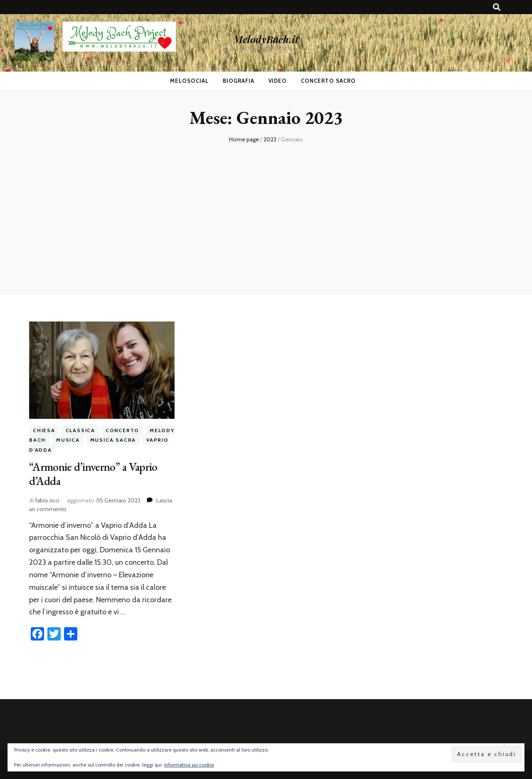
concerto (122, 430)
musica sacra (113, 440)
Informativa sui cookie (189, 765)
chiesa (44, 430)
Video (278, 81)
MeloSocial (189, 81)
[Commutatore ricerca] (497, 7)
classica (80, 430)
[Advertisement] (266, 215)
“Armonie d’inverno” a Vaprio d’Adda (93, 474)
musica (68, 440)
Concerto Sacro (328, 81)
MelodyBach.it (266, 39)
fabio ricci (47, 500)
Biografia (239, 81)
